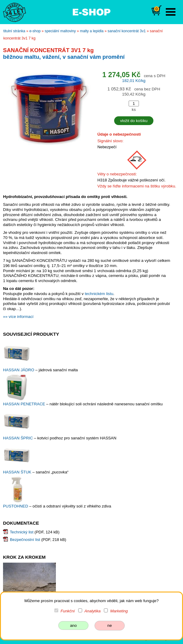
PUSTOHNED (16, 506)
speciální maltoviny (60, 31)
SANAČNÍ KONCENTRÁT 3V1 (127, 31)
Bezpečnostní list (25, 540)
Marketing (119, 611)
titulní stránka (14, 31)
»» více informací (18, 317)
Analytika (92, 611)
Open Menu (171, 12)
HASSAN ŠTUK (18, 472)
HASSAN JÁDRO (19, 370)
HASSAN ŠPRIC (18, 438)
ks (134, 110)
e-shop (35, 31)
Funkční (68, 611)
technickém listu (99, 294)
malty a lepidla (92, 31)
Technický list (21, 532)
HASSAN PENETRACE (25, 404)
